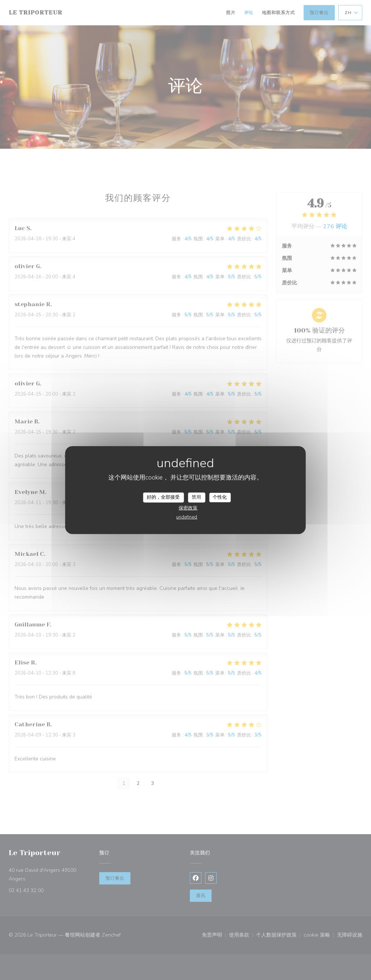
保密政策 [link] (188, 508)
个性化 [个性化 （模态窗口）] (220, 497)
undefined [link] (187, 517)
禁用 (196, 497)
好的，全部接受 (163, 497)
